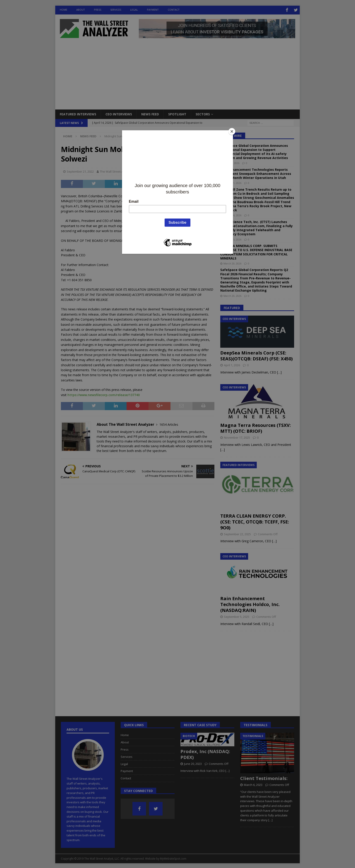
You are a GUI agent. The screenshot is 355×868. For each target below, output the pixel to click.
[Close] (232, 131)
